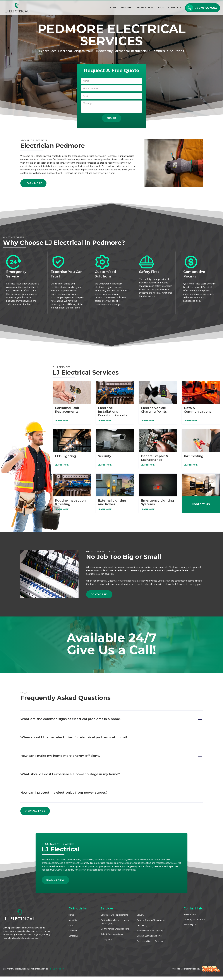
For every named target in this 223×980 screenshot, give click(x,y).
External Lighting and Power (149, 936)
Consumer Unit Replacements (114, 915)
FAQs (161, 8)
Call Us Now (61, 878)
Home (113, 8)
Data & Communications (112, 934)
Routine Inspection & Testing (150, 931)
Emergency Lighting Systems (150, 941)
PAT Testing (142, 925)
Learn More (27, 183)
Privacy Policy (57, 969)
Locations (73, 931)
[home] (15, 8)
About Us (126, 8)
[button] (145, 8)
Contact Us (175, 8)
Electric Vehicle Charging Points (115, 929)
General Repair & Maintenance (151, 920)
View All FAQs (35, 811)
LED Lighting (106, 939)
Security (140, 915)
